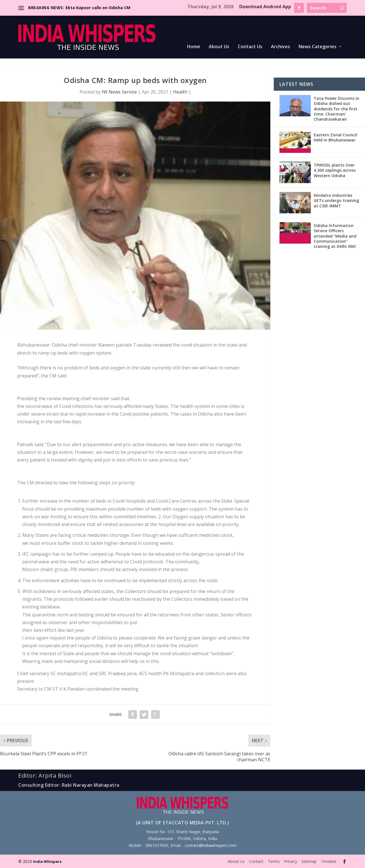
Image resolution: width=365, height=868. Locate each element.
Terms (274, 861)
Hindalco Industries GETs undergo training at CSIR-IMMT (336, 200)
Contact (256, 861)
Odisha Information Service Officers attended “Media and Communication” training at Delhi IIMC (335, 236)
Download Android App (265, 7)
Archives (280, 47)
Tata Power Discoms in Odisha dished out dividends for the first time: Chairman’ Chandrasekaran (336, 109)
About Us (219, 47)
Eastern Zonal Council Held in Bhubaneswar (335, 137)
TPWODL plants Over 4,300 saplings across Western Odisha (335, 170)
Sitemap (309, 861)
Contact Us (250, 47)
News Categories (318, 47)
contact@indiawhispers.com (211, 845)
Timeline (329, 861)
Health (180, 92)
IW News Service (119, 92)
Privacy (291, 861)
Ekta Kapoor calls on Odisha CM (98, 8)
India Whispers (47, 861)
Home (194, 47)
